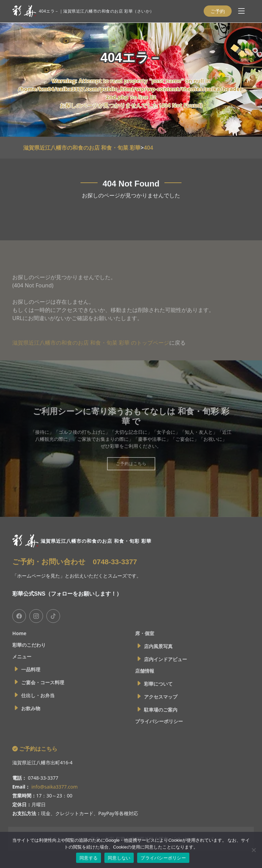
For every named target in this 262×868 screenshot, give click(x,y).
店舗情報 (145, 671)
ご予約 (218, 11)
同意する (89, 858)
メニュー (22, 657)
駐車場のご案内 (157, 709)
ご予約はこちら (35, 749)
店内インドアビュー (161, 659)
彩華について (154, 683)
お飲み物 (27, 708)
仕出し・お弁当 (34, 695)
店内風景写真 (154, 646)
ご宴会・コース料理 (39, 682)
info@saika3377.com (55, 787)
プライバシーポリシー (159, 721)
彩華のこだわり (29, 645)
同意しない (119, 858)
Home (19, 633)
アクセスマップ (157, 696)
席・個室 (145, 633)
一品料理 (27, 669)
